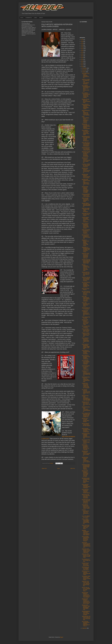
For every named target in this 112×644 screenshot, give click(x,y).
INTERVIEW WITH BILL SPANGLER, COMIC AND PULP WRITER (86, 113)
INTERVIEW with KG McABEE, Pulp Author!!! (85, 568)
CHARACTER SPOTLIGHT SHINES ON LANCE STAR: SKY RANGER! (86, 386)
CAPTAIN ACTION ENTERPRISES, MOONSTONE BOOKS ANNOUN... (86, 467)
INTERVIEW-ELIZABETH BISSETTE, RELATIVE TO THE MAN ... (85, 447)
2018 (82, 54)
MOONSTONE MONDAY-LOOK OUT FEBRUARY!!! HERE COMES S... (86, 182)
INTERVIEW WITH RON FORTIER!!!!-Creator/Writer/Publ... (86, 409)
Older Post (73, 468)
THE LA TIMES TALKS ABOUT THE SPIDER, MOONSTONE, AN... (86, 521)
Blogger (62, 637)
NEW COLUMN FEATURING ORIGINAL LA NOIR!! (85, 200)
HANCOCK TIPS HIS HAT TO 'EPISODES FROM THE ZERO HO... (85, 256)
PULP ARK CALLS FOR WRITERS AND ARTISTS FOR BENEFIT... (86, 144)
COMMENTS (29, 18)
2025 (82, 42)
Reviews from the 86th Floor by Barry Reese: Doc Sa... (86, 404)
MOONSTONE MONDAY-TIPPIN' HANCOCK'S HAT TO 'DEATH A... (86, 460)
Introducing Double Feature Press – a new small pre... (86, 195)
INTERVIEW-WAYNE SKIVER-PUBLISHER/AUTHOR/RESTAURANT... (86, 545)
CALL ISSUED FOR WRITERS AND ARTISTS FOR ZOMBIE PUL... (86, 415)
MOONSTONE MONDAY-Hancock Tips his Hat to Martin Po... (86, 160)
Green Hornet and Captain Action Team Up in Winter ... (86, 527)
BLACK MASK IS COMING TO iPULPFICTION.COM (86, 237)
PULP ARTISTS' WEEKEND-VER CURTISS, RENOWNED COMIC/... (86, 107)
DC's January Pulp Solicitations (86, 327)
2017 (82, 56)
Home (22, 18)
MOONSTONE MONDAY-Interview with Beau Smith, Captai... (85, 322)
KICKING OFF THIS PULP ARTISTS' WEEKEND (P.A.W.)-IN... (86, 501)
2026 (82, 40)
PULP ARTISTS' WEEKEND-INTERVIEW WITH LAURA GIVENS (85, 226)
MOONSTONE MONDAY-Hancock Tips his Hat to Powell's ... (86, 176)
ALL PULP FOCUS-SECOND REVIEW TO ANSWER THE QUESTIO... (86, 285)
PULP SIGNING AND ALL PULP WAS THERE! (86, 330)
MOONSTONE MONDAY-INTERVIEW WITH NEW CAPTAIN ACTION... (85, 474)
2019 (82, 52)
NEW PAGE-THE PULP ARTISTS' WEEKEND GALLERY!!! (86, 496)
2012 (82, 63)
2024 (82, 43)
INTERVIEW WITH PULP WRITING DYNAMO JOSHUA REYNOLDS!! (86, 139)
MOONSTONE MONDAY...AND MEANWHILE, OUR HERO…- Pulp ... (86, 607)
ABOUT (41, 18)
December (84, 68)
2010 (82, 67)
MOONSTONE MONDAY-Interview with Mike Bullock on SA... (86, 313)
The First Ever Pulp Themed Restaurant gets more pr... (86, 442)
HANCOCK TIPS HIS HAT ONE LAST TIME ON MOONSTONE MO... (86, 584)
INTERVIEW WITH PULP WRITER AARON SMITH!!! (86, 149)
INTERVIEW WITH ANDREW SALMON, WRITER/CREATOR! (86, 436)
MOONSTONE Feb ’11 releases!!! (86, 308)
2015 (82, 59)
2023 (82, 45)
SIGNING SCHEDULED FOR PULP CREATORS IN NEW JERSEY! (86, 533)
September (85, 628)
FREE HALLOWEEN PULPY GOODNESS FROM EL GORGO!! (85, 120)
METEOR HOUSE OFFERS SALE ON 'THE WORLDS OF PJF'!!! (86, 480)
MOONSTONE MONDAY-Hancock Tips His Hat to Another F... (86, 453)
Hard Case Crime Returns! (86, 289)
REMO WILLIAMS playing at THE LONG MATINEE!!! (86, 210)
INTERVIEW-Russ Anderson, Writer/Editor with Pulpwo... (86, 573)
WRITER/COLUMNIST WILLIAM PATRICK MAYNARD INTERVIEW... (86, 154)
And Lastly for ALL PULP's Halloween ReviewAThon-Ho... (86, 76)
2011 (82, 65)
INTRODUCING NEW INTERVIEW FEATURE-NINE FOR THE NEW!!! (86, 398)
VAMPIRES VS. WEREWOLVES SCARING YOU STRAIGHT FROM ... (86, 250)
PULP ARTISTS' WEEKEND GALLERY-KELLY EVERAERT (86, 486)
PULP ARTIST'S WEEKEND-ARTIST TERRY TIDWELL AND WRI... (86, 347)
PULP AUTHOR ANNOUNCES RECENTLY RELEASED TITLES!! (85, 539)
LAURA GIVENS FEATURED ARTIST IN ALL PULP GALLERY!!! (86, 220)
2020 (82, 51)
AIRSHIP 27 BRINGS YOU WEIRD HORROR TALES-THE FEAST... (85, 243)
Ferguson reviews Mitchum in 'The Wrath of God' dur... (86, 335)
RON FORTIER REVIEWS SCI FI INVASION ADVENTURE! (86, 430)
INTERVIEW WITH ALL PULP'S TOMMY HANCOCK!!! (86, 368)
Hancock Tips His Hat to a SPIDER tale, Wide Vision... (86, 589)
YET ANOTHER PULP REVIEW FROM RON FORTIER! (86, 362)
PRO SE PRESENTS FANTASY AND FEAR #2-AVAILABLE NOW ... (86, 268)
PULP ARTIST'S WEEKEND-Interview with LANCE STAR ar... (85, 340)
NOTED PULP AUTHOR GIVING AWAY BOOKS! (86, 420)
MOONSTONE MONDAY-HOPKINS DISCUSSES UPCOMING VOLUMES (85, 190)
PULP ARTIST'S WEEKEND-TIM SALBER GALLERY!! (86, 352)
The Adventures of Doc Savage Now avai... (86, 560)
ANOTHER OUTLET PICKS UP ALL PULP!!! (86, 215)
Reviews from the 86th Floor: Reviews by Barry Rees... (86, 101)
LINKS (35, 18)
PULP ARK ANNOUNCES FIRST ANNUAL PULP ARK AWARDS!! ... (86, 299)
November (84, 70)
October (84, 72)
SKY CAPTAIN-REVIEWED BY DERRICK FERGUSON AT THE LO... (86, 624)
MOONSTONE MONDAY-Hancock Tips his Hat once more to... (86, 170)
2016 (82, 58)
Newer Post (44, 468)
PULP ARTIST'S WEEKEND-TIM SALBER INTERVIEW (86, 357)
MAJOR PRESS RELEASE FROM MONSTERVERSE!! (86, 205)
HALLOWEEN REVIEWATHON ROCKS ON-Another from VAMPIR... (86, 95)
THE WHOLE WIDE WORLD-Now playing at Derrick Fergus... (86, 578)
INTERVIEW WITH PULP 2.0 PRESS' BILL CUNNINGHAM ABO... (86, 379)
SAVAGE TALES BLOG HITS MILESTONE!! (85, 564)
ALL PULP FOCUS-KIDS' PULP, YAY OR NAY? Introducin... (86, 293)
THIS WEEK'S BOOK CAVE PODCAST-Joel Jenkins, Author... (86, 507)
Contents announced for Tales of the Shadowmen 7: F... (86, 512)
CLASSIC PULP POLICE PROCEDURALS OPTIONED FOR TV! (86, 373)
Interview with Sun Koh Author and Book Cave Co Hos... (86, 274)
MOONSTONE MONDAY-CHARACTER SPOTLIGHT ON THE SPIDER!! (86, 595)
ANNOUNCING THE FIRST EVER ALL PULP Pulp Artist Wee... (86, 618)
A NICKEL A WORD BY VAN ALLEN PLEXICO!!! (86, 165)
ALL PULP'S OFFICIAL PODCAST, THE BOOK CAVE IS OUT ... (86, 392)
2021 (82, 49)
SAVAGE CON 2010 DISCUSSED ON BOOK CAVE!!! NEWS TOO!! (86, 261)
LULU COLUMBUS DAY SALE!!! (86, 517)
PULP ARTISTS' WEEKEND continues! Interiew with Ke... (86, 491)
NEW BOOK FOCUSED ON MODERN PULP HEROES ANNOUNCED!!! (86, 126)
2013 (82, 61)
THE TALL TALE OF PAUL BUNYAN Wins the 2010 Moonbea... (86, 279)
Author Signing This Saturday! (86, 318)
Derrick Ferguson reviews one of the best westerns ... (86, 425)
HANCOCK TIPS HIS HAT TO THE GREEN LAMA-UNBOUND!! (86, 551)
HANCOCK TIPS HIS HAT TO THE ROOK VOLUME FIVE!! (86, 556)
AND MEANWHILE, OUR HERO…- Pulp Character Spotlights (86, 613)
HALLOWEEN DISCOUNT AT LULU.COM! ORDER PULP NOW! (86, 133)
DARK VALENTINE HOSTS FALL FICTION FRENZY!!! (86, 232)
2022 (82, 47)
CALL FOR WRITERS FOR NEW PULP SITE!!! (86, 304)
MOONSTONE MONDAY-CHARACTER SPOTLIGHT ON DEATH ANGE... (86, 601)
